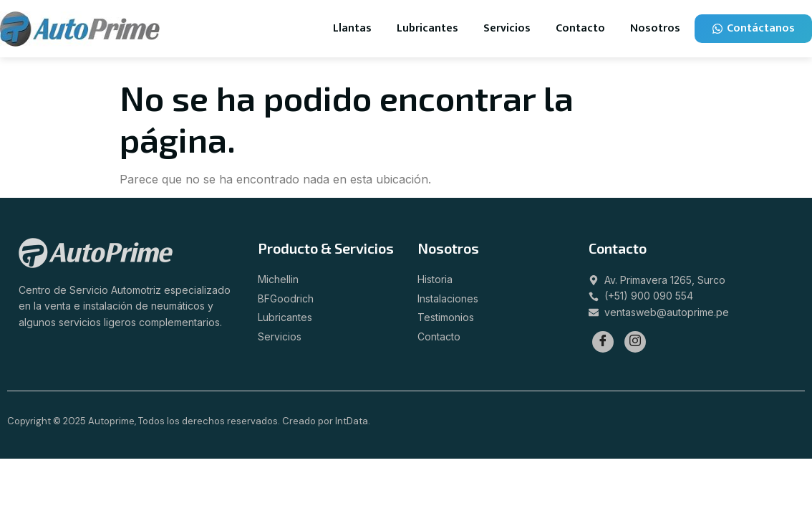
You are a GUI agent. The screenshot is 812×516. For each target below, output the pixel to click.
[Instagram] (635, 342)
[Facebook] (603, 342)
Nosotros (655, 28)
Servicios (507, 28)
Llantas (352, 28)
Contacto (580, 28)
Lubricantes (427, 28)
